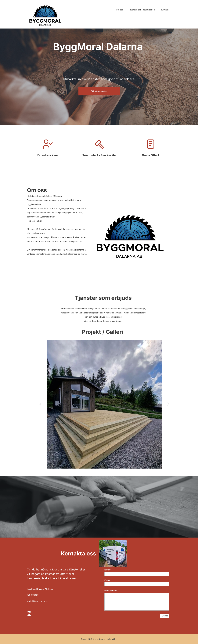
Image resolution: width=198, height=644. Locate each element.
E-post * (108, 580)
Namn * (108, 570)
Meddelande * (111, 591)
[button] (40, 404)
